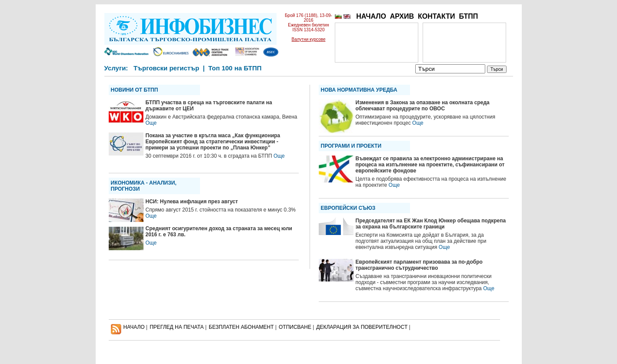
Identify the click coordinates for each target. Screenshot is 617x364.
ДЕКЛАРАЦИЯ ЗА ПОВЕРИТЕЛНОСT (362, 327)
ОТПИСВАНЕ (295, 327)
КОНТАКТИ (437, 16)
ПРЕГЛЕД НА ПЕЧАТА (177, 327)
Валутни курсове (309, 39)
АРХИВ (402, 16)
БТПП (468, 16)
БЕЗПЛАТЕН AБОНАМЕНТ (241, 327)
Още (151, 123)
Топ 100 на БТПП (235, 68)
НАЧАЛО (371, 16)
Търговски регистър (166, 68)
